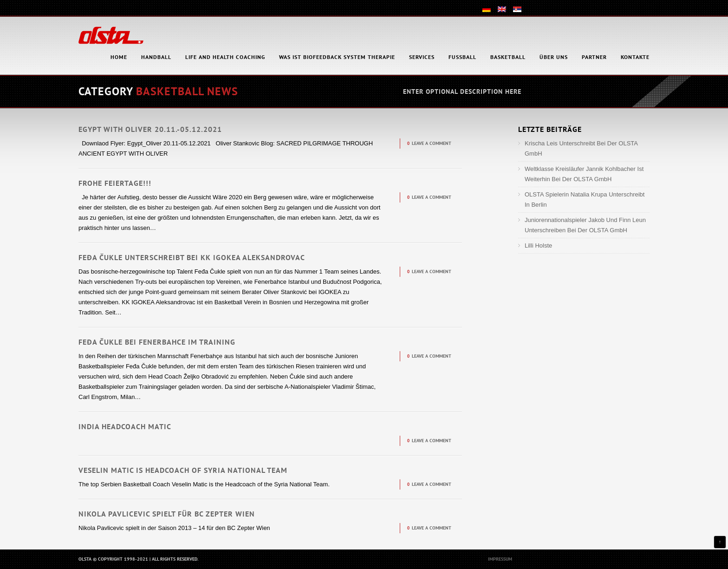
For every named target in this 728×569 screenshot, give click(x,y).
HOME (119, 57)
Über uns (554, 57)
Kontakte (635, 57)
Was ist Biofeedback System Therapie (337, 57)
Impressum (500, 559)
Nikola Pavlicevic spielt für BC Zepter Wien (167, 514)
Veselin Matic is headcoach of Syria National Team (183, 470)
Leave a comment (432, 143)
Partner (594, 57)
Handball (156, 57)
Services (422, 57)
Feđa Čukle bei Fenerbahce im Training (157, 342)
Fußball (462, 57)
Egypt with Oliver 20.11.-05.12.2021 (150, 129)
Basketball (508, 57)
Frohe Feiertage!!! (115, 183)
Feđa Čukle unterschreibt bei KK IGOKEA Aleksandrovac (192, 257)
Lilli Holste (538, 245)
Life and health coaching (225, 57)
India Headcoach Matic (125, 426)
